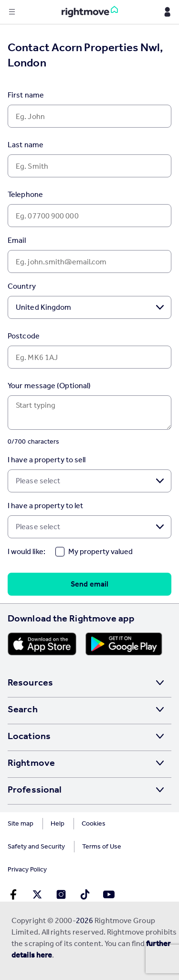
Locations (29, 736)
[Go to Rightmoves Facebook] (13, 894)
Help (58, 823)
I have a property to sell (47, 460)
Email (17, 240)
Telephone (25, 194)
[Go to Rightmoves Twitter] (37, 894)
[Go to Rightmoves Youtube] (109, 894)
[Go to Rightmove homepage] (90, 12)
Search (23, 709)
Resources (30, 682)
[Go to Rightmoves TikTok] (85, 894)
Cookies (94, 823)
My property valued (100, 551)
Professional (35, 789)
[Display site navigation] (12, 12)
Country (22, 286)
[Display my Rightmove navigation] (167, 12)
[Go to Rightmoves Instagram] (61, 894)
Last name (26, 145)
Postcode (24, 336)
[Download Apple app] (42, 644)
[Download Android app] (124, 644)
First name (26, 95)
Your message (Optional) (49, 386)
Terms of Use (102, 846)
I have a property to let (45, 506)
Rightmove (31, 762)
